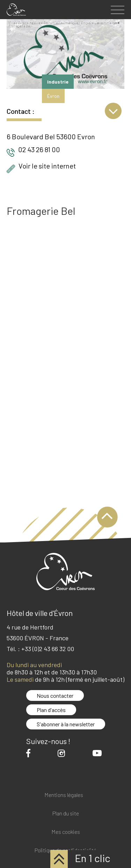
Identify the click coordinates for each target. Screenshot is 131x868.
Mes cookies (66, 832)
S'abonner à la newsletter (66, 724)
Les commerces (106, 22)
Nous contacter (55, 695)
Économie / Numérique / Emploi (67, 22)
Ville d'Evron (17, 22)
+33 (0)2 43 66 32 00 (48, 649)
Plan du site (66, 814)
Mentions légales (64, 795)
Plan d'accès (51, 710)
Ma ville (35, 22)
